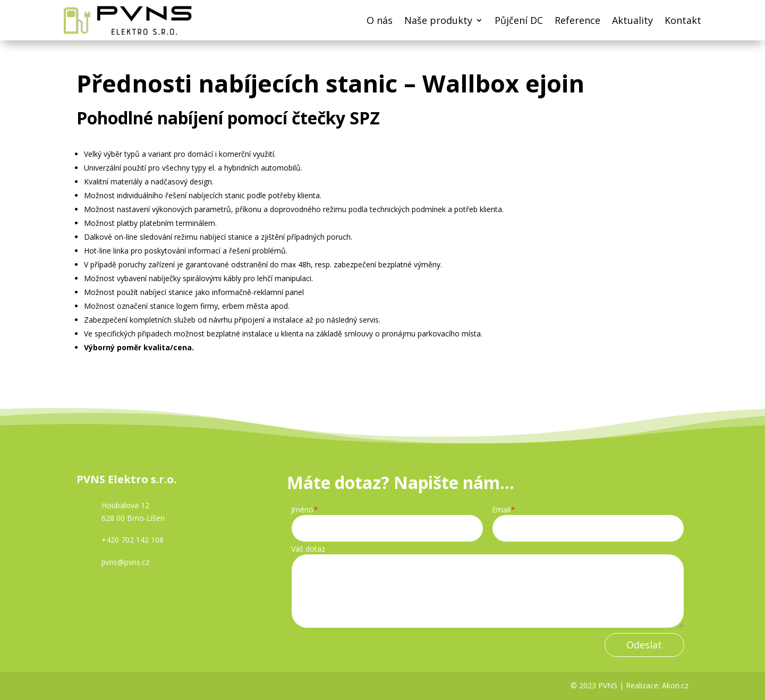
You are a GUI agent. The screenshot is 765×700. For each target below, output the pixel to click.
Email (503, 510)
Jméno (304, 510)
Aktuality (632, 20)
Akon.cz (675, 685)
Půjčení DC (519, 20)
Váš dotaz (308, 549)
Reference (577, 20)
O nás (380, 20)
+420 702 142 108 (133, 540)
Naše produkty (438, 20)
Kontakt (683, 20)
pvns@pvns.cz (125, 562)
